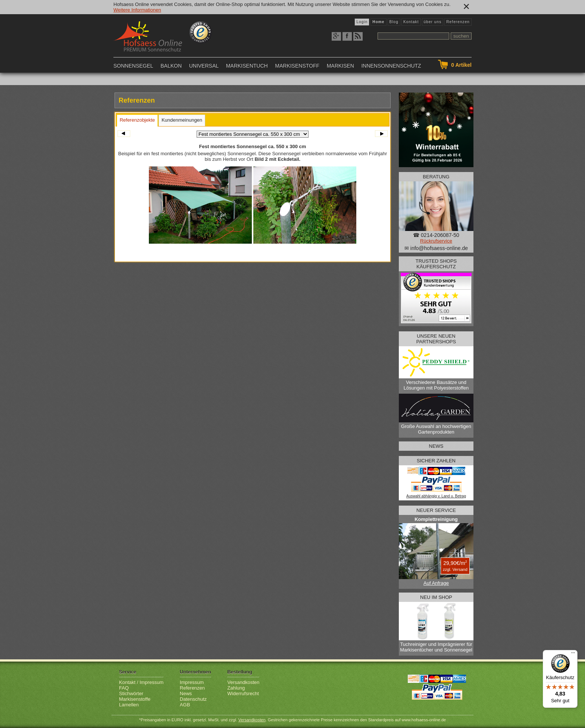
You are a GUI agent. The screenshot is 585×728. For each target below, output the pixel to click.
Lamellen (129, 705)
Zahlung (236, 688)
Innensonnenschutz (391, 66)
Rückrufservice (436, 241)
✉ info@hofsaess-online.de (436, 248)
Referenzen (458, 22)
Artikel (461, 65)
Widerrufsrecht (243, 693)
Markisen (340, 66)
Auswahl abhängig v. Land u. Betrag (436, 496)
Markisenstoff (297, 66)
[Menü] (573, 654)
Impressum (192, 682)
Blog (394, 22)
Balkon (171, 66)
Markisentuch (247, 66)
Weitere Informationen (137, 10)
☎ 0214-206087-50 (436, 235)
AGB (185, 705)
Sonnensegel (133, 66)
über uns (433, 22)
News (186, 693)
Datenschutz (193, 699)
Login (362, 22)
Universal (204, 66)
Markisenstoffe (135, 699)
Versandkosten (243, 682)
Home (378, 22)
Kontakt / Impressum (141, 682)
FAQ (124, 688)
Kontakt (411, 22)
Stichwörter (131, 693)
